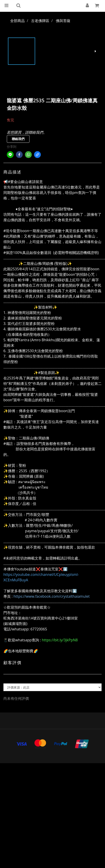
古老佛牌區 (40, 21)
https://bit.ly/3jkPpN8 (60, 640)
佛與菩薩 (63, 21)
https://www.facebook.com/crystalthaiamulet (52, 596)
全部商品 (17, 21)
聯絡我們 (18, 139)
